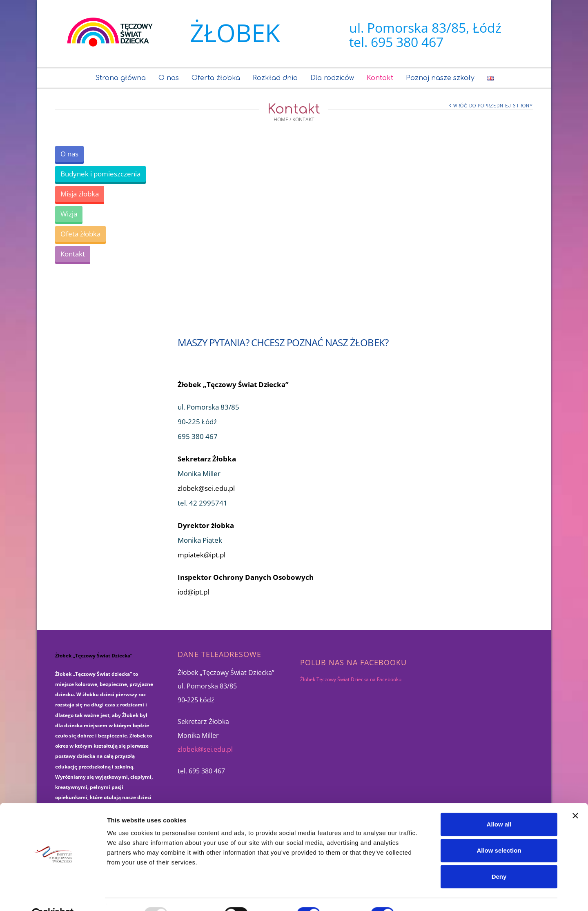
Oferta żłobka (216, 78)
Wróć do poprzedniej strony (493, 106)
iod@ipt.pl (193, 592)
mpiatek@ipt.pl (202, 555)
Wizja (69, 214)
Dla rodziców (333, 78)
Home (281, 119)
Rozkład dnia (276, 78)
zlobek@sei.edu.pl (206, 488)
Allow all (499, 805)
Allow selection (499, 831)
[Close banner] (575, 797)
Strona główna (121, 78)
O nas (169, 78)
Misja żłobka (80, 194)
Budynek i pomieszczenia (100, 174)
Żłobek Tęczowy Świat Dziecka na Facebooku (351, 679)
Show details (429, 895)
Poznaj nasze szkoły (441, 78)
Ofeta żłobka (80, 234)
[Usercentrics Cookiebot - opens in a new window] (53, 895)
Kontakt (380, 78)
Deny (499, 857)
